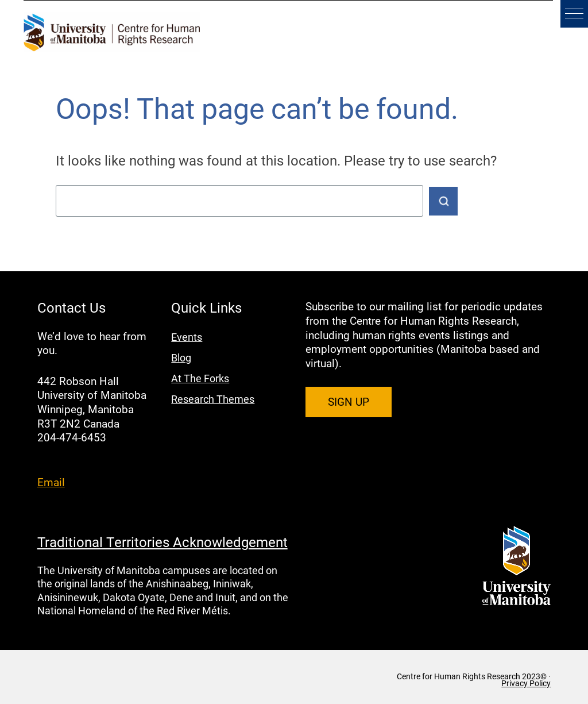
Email (51, 482)
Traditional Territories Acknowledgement (163, 542)
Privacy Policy (526, 683)
